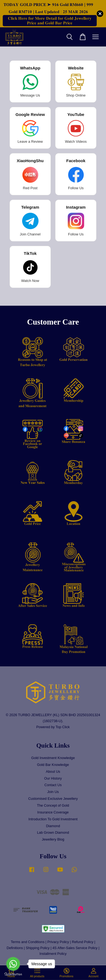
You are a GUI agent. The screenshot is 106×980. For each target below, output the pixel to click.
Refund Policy (83, 942)
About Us (53, 772)
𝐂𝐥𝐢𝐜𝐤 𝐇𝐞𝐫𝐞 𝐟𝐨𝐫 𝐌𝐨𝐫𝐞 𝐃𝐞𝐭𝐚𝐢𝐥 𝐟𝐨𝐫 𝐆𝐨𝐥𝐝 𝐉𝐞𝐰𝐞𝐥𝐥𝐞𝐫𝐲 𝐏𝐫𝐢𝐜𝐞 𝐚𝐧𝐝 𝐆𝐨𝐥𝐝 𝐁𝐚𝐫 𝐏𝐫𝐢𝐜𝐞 (50, 21)
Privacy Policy (58, 942)
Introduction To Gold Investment (53, 819)
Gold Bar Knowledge (53, 765)
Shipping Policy (38, 948)
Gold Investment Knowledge (53, 758)
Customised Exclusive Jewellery (53, 799)
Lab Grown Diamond (53, 832)
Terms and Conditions (27, 942)
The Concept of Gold (53, 805)
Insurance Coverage (53, 812)
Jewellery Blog (53, 839)
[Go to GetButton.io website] (13, 974)
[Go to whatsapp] (13, 964)
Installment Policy (53, 954)
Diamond (53, 826)
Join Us (53, 792)
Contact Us (53, 785)
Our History (53, 778)
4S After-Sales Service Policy (75, 948)
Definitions (15, 948)
